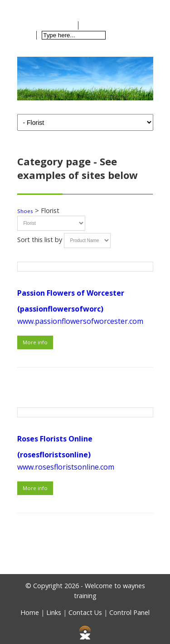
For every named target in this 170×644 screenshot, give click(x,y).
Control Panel (129, 612)
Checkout (105, 25)
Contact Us (85, 612)
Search (125, 35)
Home (37, 7)
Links (54, 612)
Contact (73, 7)
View (64, 25)
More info (35, 342)
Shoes (25, 211)
